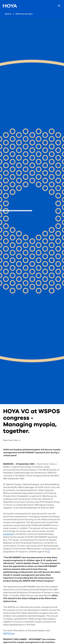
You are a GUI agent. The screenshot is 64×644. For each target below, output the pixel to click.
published (8, 534)
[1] (49, 552)
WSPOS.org (9, 633)
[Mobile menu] (59, 6)
